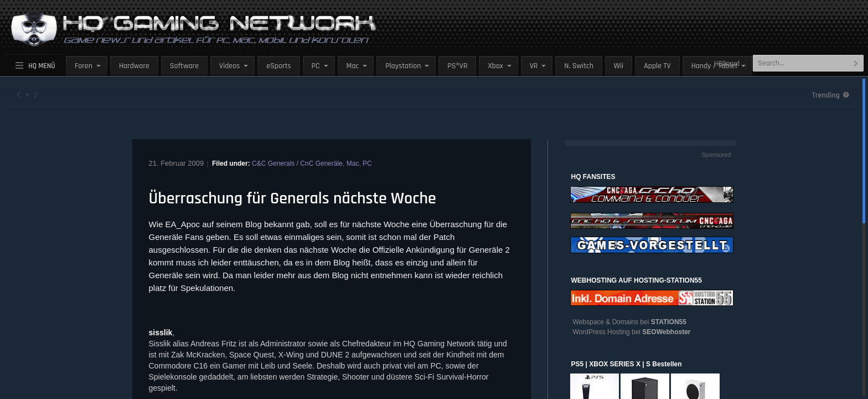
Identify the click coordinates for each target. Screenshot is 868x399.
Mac (353, 66)
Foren (84, 66)
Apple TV (657, 66)
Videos (229, 66)
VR (534, 66)
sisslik (161, 332)
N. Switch (579, 66)
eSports (278, 66)
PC (316, 66)
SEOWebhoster (666, 332)
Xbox (495, 66)
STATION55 (669, 322)
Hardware (134, 66)
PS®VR (457, 66)
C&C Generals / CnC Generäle (297, 163)
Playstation (403, 66)
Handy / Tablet (715, 66)
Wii (619, 66)
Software (184, 66)
